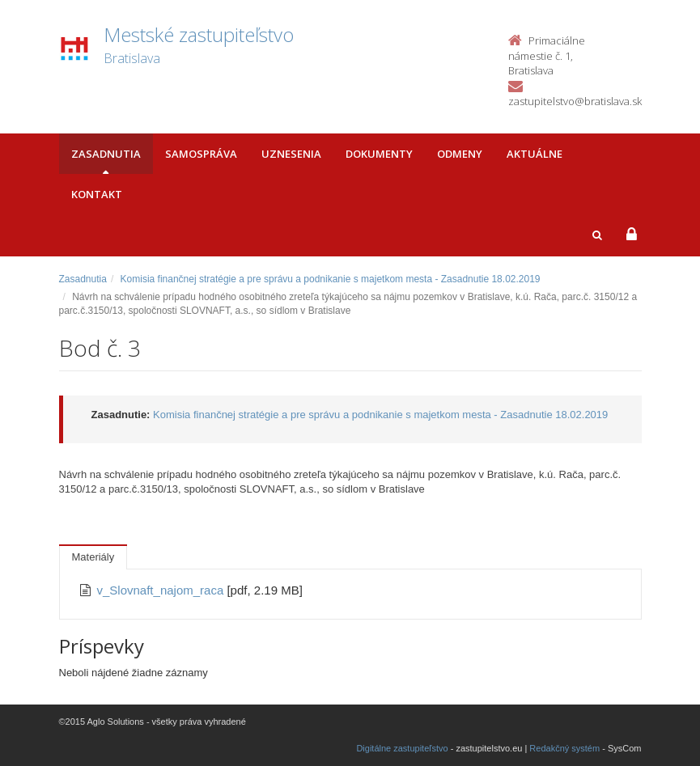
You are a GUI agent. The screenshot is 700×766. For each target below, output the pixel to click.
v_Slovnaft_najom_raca (162, 590)
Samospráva (201, 154)
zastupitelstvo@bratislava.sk (575, 101)
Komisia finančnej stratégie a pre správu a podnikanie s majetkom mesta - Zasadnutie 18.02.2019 (331, 279)
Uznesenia (291, 154)
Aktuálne (535, 154)
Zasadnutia (106, 154)
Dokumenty (379, 154)
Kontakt (97, 194)
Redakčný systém (564, 748)
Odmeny (460, 154)
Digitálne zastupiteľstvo (402, 748)
